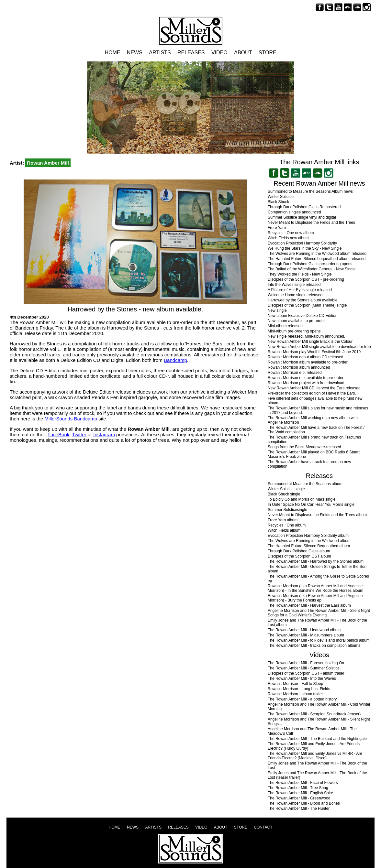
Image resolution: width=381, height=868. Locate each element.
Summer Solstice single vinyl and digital (302, 217)
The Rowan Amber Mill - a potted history (302, 699)
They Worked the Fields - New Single (300, 274)
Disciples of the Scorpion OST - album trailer (306, 673)
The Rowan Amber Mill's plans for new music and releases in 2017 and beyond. (318, 410)
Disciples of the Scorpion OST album (299, 556)
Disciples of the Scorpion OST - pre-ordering (306, 279)
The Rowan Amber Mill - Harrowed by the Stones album (316, 561)
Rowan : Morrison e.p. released (295, 373)
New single (277, 310)
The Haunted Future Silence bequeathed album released (317, 259)
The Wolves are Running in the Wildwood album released (317, 254)
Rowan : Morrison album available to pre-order (308, 362)
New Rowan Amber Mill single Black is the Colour (310, 342)
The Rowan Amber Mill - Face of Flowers (303, 783)
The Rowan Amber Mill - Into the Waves (302, 678)
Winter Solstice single (286, 489)
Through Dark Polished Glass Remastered (304, 207)
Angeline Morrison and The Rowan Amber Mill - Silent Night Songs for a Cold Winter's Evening (319, 613)
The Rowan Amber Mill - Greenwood (299, 798)
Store (268, 53)
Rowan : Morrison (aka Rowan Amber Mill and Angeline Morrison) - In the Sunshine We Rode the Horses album (315, 588)
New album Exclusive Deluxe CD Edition (303, 316)
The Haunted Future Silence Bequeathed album (309, 546)
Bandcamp (175, 360)
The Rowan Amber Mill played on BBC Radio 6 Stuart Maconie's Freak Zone (314, 454)
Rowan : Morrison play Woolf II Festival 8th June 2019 (314, 352)
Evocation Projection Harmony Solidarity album (308, 536)
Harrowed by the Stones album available (303, 300)
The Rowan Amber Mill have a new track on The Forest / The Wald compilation (316, 430)
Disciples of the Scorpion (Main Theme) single (307, 305)
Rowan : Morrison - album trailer (295, 694)
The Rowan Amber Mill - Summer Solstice (304, 668)
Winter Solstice (281, 197)
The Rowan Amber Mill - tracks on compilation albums (314, 646)
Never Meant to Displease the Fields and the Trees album (317, 515)
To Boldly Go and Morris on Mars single (302, 499)
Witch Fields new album (288, 238)
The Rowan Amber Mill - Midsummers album (306, 635)
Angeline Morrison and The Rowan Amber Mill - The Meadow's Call (312, 731)
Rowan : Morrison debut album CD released (305, 357)
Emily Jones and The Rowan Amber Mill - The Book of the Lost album (317, 623)
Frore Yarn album (283, 520)
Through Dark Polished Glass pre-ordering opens (310, 264)
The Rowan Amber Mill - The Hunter (299, 808)
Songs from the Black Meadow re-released (304, 447)
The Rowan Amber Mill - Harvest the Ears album (309, 605)
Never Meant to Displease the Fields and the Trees (311, 222)
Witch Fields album (284, 530)
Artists (160, 53)
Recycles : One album (287, 525)
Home (112, 53)
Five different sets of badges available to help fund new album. (315, 401)
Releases (191, 53)
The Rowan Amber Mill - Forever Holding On (306, 663)
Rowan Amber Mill (48, 163)
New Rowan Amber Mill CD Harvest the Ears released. (315, 388)
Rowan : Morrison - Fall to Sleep (295, 684)
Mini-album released (285, 326)
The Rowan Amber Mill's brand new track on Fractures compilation (314, 439)
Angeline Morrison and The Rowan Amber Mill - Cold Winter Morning (319, 707)
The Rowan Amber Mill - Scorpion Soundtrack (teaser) (314, 714)
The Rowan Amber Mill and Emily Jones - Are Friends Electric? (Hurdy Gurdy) (314, 746)
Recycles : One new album (291, 233)
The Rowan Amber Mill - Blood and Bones (304, 803)
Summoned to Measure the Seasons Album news (310, 191)
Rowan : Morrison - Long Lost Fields (299, 689)
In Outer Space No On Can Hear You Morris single (311, 505)
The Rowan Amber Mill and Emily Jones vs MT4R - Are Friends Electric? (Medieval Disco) (315, 756)
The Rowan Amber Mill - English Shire (300, 793)
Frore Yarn (277, 228)
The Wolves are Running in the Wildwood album (309, 541)
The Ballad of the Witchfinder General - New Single (312, 269)
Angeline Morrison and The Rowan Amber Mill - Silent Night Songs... (319, 722)
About (243, 53)
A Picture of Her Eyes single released (300, 290)
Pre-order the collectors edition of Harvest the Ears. (312, 393)
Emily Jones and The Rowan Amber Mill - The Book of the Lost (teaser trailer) (317, 775)
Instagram (104, 434)
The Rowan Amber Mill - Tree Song (298, 788)
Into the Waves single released (294, 285)
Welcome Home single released (295, 295)
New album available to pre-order (296, 321)
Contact (263, 827)
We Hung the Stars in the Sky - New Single (305, 248)
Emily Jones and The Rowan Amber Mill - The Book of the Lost (317, 765)
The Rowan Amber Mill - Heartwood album (304, 630)
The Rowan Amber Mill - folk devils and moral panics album (319, 640)
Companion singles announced (294, 212)
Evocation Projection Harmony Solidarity (302, 243)
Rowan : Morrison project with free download (306, 383)
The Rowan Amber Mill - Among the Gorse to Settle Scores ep (318, 579)
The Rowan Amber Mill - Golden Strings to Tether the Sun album (317, 569)
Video (219, 53)
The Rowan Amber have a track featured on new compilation (309, 464)
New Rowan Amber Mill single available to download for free (319, 347)
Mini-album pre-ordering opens (294, 331)
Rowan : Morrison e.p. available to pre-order (306, 378)
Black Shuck (278, 202)
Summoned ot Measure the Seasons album (305, 484)
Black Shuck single (284, 494)
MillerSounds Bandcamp (71, 419)
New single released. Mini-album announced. (306, 336)
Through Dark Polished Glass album (299, 551)
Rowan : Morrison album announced (299, 367)
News (135, 53)
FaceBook (59, 434)
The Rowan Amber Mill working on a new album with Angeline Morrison (313, 420)
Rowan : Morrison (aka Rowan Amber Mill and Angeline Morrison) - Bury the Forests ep (315, 598)
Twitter (79, 434)
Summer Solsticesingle (287, 510)
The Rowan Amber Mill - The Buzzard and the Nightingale (317, 739)
